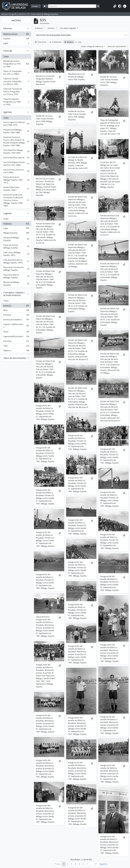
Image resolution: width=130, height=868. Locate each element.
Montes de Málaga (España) (16, 284)
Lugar (16, 229)
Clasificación (55, 42)
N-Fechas (16, 315)
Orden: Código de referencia (92, 46)
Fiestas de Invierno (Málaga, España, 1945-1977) (16, 180)
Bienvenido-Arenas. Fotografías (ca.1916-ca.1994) (16, 64)
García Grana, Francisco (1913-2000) (16, 171)
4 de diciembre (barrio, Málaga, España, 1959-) (16, 261)
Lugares (7, 213)
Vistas (16, 332)
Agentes (8, 112)
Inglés (16, 44)
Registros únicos (16, 34)
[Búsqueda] (72, 6)
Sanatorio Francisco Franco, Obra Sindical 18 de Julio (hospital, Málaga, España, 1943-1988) (16, 141)
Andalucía (16, 224)
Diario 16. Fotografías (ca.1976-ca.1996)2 (16, 73)
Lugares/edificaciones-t (16, 337)
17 (96, 864)
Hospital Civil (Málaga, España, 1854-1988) (16, 131)
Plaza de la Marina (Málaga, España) (16, 276)
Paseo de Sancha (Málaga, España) (16, 246)
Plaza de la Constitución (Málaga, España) (16, 269)
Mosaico (69, 42)
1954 (16, 346)
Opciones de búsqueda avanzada (53, 35)
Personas (16, 342)
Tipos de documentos (15, 358)
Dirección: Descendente (117, 46)
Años (16, 311)
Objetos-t (16, 351)
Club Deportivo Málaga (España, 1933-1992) (16, 151)
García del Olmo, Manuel (16, 158)
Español (16, 39)
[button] (115, 6)
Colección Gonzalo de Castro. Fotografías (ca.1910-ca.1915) (16, 92)
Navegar (35, 6)
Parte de (8, 51)
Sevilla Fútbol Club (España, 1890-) (16, 189)
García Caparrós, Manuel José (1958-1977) (16, 124)
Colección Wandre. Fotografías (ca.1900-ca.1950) (16, 102)
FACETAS (16, 20)
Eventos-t (16, 306)
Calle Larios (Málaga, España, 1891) (16, 254)
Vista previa (41, 42)
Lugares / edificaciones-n (16, 326)
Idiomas (8, 28)
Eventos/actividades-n (16, 320)
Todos (6, 56)
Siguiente (104, 864)
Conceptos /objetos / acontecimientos (14, 294)
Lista (78, 42)
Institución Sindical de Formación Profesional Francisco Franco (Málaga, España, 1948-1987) (16, 200)
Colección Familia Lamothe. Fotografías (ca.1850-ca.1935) (16, 81)
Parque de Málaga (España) (16, 239)
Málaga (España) (16, 233)
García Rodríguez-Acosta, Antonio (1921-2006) (16, 164)
